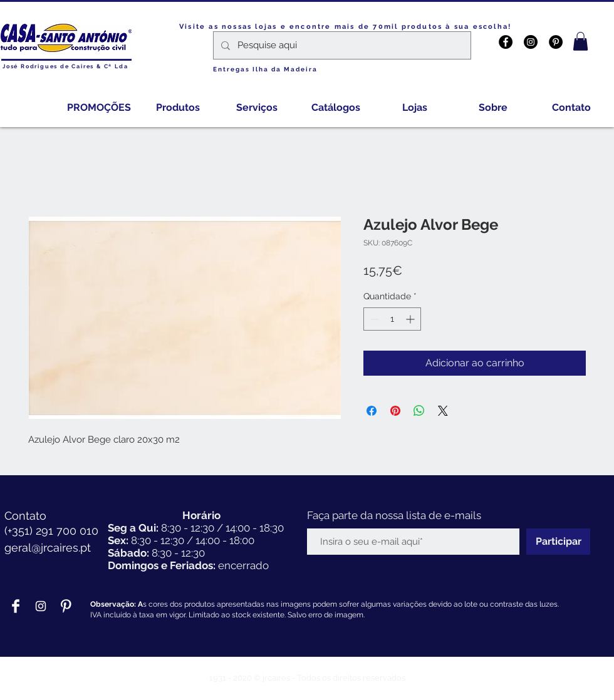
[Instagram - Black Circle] (531, 42)
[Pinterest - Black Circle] (556, 42)
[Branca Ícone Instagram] (41, 606)
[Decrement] (373, 319)
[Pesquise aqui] (341, 45)
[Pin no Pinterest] (395, 411)
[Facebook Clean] (16, 606)
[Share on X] (443, 411)
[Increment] (411, 319)
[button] (580, 41)
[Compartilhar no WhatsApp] (419, 411)
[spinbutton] (392, 319)
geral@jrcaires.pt (48, 548)
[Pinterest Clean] (66, 606)
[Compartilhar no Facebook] (372, 411)
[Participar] (558, 542)
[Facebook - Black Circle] (506, 42)
